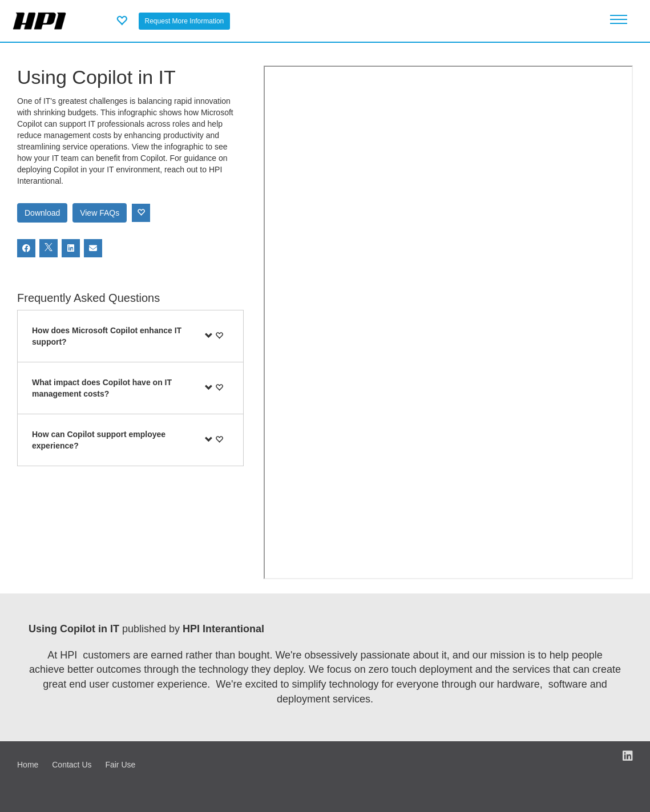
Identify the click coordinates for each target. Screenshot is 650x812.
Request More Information (185, 21)
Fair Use (120, 765)
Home (28, 765)
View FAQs (100, 213)
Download (42, 213)
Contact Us (72, 765)
